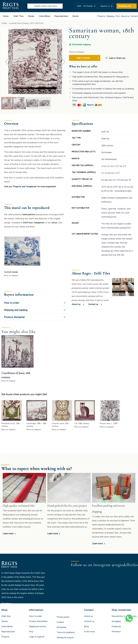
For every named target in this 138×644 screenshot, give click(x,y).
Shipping (110, 16)
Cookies (60, 622)
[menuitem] (6, 16)
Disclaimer (62, 627)
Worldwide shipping (81, 45)
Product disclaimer (14, 317)
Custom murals (11, 272)
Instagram (116, 621)
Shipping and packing (16, 310)
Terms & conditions (66, 632)
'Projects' (17, 187)
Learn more (8, 534)
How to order (12, 303)
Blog (86, 626)
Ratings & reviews (65, 638)
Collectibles (7, 626)
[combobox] (45, 6)
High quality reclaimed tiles (19, 506)
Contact (134, 16)
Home (4, 23)
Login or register (37, 637)
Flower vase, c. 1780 (109, 423)
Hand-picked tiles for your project (67, 506)
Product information (38, 621)
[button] (86, 6)
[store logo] (10, 6)
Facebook (116, 626)
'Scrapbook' (31, 187)
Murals (5, 621)
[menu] (69, 16)
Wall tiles (6, 616)
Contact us (93, 304)
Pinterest (116, 632)
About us (125, 16)
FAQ (118, 16)
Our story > (7, 603)
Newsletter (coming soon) (124, 616)
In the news (90, 632)
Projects (101, 16)
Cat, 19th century (82, 423)
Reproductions (8, 632)
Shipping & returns (38, 626)
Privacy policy (63, 617)
